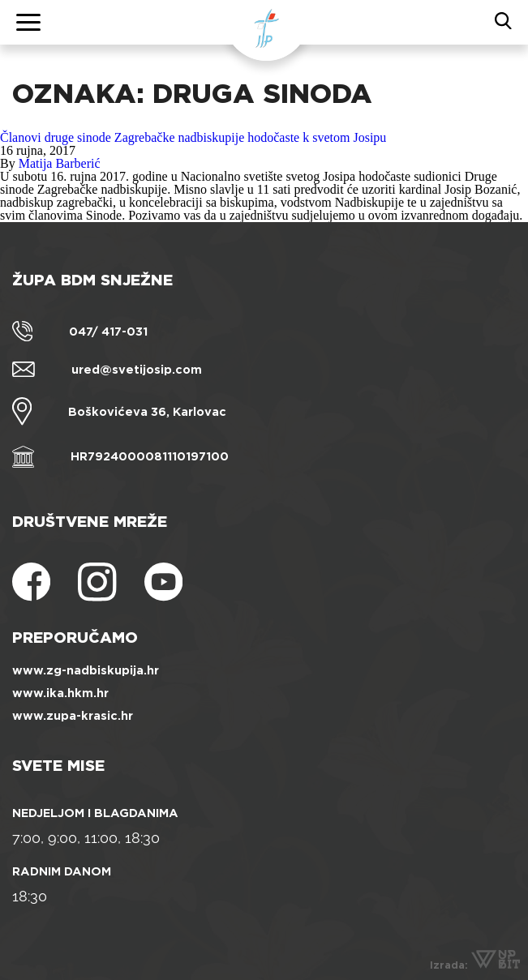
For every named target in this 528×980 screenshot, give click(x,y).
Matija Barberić (60, 163)
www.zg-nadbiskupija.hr (86, 670)
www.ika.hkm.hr (60, 693)
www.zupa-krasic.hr (73, 716)
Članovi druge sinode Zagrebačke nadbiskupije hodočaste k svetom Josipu (193, 137)
